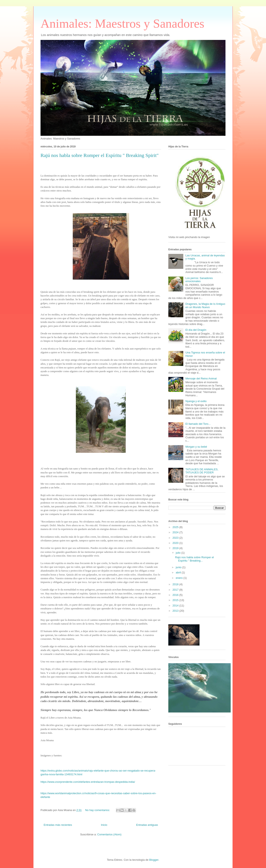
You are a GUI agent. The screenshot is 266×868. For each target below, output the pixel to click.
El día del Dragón (196, 330)
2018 (176, 584)
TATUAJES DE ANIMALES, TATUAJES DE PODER (202, 471)
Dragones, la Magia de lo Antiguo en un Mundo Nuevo (205, 306)
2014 (176, 606)
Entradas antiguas (147, 825)
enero (180, 578)
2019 (176, 548)
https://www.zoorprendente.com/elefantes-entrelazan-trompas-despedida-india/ (88, 782)
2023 (176, 538)
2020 (176, 543)
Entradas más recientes (58, 825)
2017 (176, 590)
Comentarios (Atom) (109, 834)
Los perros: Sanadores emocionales (199, 280)
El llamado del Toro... (198, 424)
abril (179, 572)
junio (179, 567)
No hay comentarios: (98, 810)
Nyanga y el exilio (196, 401)
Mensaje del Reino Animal (201, 378)
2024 (176, 532)
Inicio (104, 825)
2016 (176, 595)
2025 (176, 527)
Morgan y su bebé (196, 447)
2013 (176, 611)
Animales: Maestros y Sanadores (122, 23)
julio (179, 553)
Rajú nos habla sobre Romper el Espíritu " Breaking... (194, 559)
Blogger (154, 860)
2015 (176, 600)
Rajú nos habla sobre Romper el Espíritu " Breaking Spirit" (100, 155)
